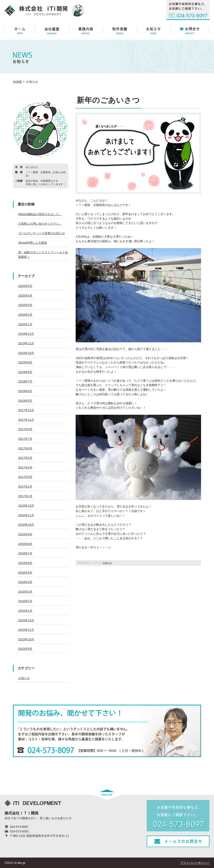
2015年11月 (26, 630)
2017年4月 (25, 467)
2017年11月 (26, 420)
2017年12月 (26, 410)
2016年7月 (25, 553)
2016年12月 (26, 506)
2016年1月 (25, 611)
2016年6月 (25, 563)
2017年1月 (25, 496)
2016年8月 (25, 544)
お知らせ (107, 563)
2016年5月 (25, 573)
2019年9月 (25, 362)
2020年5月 (25, 286)
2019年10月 (26, 353)
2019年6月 (25, 391)
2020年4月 (25, 296)
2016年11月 (26, 515)
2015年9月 (25, 649)
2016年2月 (25, 601)
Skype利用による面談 (33, 243)
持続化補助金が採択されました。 (40, 214)
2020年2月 (25, 315)
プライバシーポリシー (195, 863)
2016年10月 (26, 525)
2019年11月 (26, 343)
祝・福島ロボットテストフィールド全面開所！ (43, 255)
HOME (17, 82)
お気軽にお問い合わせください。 (40, 224)
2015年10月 (26, 639)
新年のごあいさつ (108, 100)
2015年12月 (26, 620)
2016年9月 (25, 534)
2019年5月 (25, 401)
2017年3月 (25, 477)
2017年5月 (25, 458)
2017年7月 (25, 439)
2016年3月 (25, 592)
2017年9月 (25, 429)
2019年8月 (25, 372)
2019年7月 (25, 381)
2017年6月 (25, 448)
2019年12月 (26, 334)
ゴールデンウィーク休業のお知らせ (42, 233)
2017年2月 (25, 487)
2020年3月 (25, 305)
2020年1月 (25, 324)
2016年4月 (25, 582)
